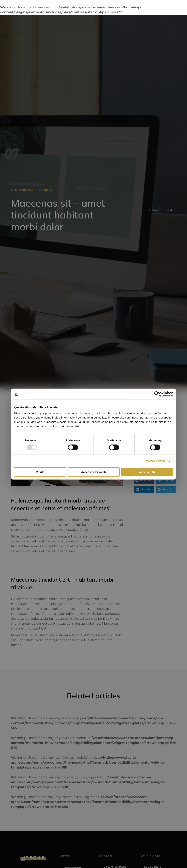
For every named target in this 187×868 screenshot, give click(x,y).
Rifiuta (40, 472)
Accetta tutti (147, 472)
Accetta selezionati (93, 472)
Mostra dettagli (156, 461)
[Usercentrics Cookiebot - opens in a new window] (157, 394)
